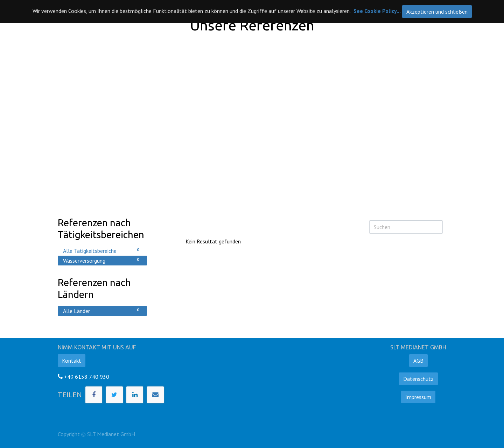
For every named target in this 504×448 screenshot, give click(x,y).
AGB (418, 361)
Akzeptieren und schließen (437, 12)
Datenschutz (418, 379)
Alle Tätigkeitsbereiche (102, 250)
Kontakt (72, 361)
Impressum (418, 397)
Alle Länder (102, 311)
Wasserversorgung (102, 260)
